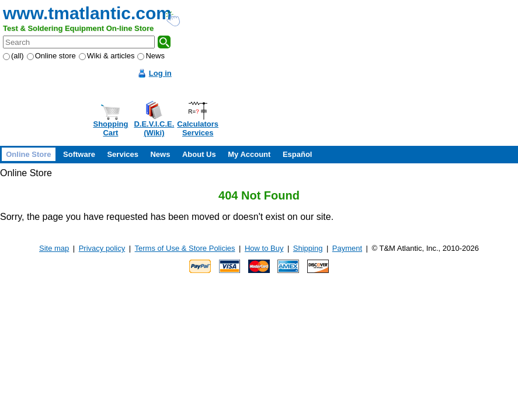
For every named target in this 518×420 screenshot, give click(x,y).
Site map (54, 248)
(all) (13, 56)
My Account (249, 154)
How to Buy (264, 248)
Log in (160, 73)
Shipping (308, 248)
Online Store (28, 154)
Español (298, 154)
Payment (347, 248)
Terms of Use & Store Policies (185, 248)
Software (79, 154)
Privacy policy (102, 248)
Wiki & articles (107, 56)
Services (123, 154)
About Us (199, 154)
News (151, 56)
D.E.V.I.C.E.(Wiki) (154, 128)
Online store (51, 56)
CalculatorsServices (198, 128)
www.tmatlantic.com (87, 13)
